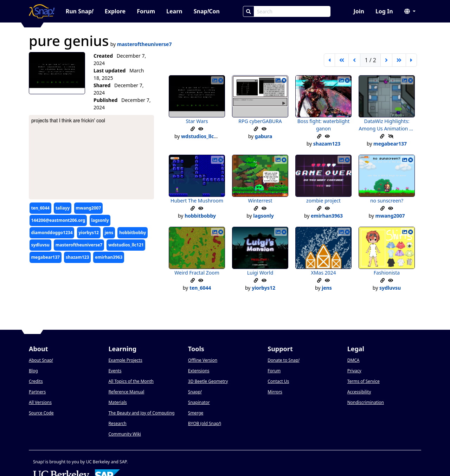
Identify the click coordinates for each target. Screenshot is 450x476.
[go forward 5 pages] (399, 60)
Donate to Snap (283, 360)
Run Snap (80, 11)
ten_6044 (40, 208)
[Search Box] (292, 11)
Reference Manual (126, 392)
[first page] (329, 60)
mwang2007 (88, 208)
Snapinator (199, 402)
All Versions (40, 402)
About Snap (41, 360)
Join (359, 11)
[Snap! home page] (42, 11)
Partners (37, 392)
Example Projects (125, 360)
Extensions (199, 371)
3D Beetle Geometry (208, 381)
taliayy (63, 208)
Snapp (195, 392)
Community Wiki (125, 434)
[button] (410, 11)
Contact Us (278, 381)
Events (115, 371)
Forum (146, 11)
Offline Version (203, 360)
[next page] (386, 60)
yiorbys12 (89, 233)
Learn (174, 11)
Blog (33, 371)
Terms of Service (364, 381)
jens (109, 233)
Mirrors (275, 392)
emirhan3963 (109, 257)
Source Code (41, 413)
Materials (117, 402)
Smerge (196, 413)
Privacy (354, 371)
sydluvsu (40, 245)
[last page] (411, 60)
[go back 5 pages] (342, 60)
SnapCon (207, 11)
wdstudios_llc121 (126, 245)
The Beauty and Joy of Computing (141, 413)
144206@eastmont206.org (58, 220)
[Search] (249, 11)
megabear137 (45, 257)
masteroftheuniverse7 (79, 245)
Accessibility (359, 392)
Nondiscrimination (366, 402)
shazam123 (77, 257)
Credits (36, 381)
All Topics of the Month (131, 381)
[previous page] (354, 60)
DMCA (353, 360)
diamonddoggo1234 (52, 233)
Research (117, 423)
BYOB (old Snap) (205, 423)
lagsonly (100, 220)
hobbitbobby (133, 233)
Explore (115, 11)
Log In (384, 11)
